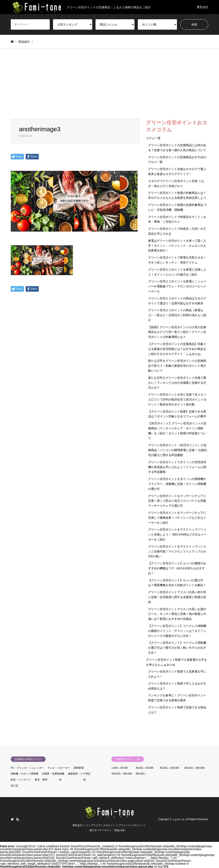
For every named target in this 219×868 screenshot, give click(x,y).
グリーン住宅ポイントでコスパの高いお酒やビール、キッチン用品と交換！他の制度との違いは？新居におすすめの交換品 (177, 614)
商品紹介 (24, 42)
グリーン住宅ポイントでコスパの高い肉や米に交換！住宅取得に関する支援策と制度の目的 (177, 597)
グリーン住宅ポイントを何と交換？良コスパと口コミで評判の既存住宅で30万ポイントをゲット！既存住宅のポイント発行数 (177, 399)
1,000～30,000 (120, 768)
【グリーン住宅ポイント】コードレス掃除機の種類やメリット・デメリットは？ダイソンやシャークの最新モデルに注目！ (177, 631)
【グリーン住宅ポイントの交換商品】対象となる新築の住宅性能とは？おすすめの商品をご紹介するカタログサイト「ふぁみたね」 (177, 349)
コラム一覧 (153, 138)
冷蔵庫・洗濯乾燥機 (53, 774)
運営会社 (202, 7)
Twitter (12, 819)
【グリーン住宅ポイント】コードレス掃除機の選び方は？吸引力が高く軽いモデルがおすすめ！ (177, 648)
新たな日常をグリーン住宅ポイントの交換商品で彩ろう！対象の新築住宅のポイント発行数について (177, 366)
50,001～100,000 (169, 768)
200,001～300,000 (122, 774)
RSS (18, 819)
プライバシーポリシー (131, 825)
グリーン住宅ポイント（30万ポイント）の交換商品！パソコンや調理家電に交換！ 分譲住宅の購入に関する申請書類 (178, 450)
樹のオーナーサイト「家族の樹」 (108, 830)
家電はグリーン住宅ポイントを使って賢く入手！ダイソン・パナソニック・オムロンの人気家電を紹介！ (177, 246)
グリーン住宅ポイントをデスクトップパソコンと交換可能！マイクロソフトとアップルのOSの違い (177, 551)
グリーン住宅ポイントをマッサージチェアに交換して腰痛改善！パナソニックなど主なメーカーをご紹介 (177, 518)
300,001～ (141, 774)
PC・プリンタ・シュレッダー (27, 768)
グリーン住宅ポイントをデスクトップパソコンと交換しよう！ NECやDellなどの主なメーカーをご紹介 (177, 534)
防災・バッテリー (21, 780)
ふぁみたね (178, 819)
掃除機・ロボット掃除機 (24, 774)
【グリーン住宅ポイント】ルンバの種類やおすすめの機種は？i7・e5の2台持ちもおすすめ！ (177, 568)
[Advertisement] (110, 88)
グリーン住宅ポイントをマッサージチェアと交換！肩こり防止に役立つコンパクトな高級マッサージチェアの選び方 (177, 501)
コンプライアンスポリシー (100, 825)
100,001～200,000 (194, 768)
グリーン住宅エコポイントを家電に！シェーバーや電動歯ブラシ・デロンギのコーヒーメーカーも (177, 286)
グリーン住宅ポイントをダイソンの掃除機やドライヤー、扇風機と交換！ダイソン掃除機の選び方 (177, 484)
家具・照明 (41, 780)
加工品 (15, 786)
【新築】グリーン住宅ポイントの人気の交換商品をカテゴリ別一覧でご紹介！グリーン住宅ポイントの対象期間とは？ (177, 332)
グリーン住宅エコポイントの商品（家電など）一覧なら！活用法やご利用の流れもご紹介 (177, 315)
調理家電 (79, 768)
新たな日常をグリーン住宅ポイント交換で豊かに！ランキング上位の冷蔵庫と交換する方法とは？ (177, 383)
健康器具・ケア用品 (79, 774)
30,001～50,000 (145, 768)
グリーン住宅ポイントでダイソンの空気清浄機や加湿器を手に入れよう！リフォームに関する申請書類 (177, 467)
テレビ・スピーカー (59, 768)
